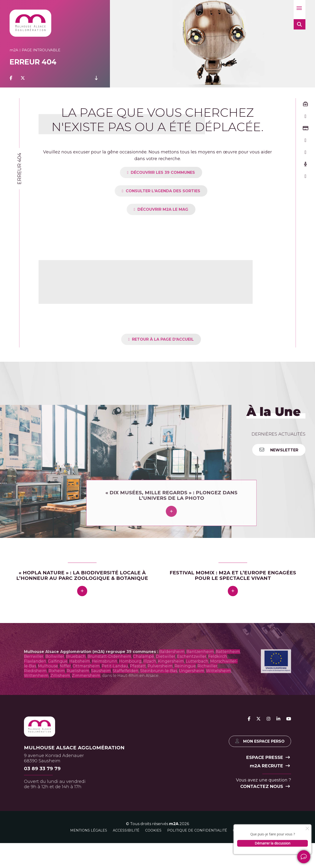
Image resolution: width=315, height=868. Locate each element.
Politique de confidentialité (197, 844)
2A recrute (270, 779)
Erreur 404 (19, 169)
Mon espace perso (258, 754)
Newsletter (279, 450)
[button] (300, 10)
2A (14, 50)
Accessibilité (126, 844)
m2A (174, 837)
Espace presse (268, 771)
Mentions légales (89, 844)
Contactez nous (265, 800)
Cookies (153, 844)
